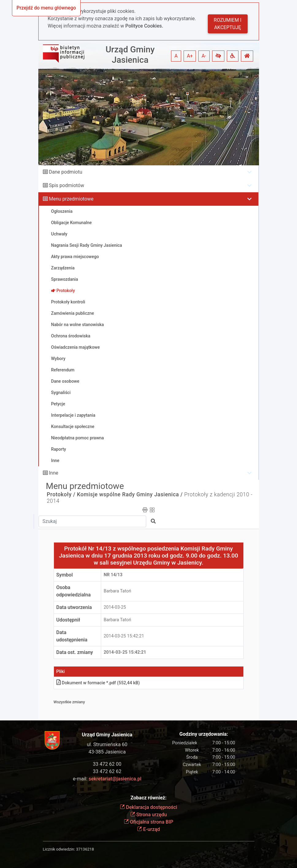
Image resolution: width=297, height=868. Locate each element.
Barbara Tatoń (117, 591)
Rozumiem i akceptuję (227, 24)
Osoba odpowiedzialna (74, 591)
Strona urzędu (149, 815)
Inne (53, 473)
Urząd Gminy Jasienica (130, 55)
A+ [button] (190, 56)
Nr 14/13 (113, 575)
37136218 (85, 849)
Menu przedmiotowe (71, 199)
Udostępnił (68, 620)
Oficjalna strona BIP (148, 822)
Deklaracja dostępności (148, 807)
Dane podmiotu (65, 172)
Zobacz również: (149, 798)
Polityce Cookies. (144, 26)
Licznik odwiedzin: (59, 849)
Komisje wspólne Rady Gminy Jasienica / (130, 494)
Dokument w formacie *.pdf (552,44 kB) (98, 683)
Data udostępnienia (72, 636)
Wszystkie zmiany (69, 702)
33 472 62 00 (107, 764)
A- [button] (204, 56)
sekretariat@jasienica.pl (115, 779)
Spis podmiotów (66, 185)
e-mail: (107, 779)
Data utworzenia (74, 607)
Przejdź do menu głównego (46, 8)
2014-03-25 (115, 607)
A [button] (176, 56)
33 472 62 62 (107, 771)
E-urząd (148, 829)
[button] (218, 56)
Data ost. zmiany (75, 652)
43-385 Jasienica (107, 752)
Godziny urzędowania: (204, 734)
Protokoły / (61, 494)
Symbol (65, 575)
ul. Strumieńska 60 (107, 744)
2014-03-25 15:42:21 (124, 636)
